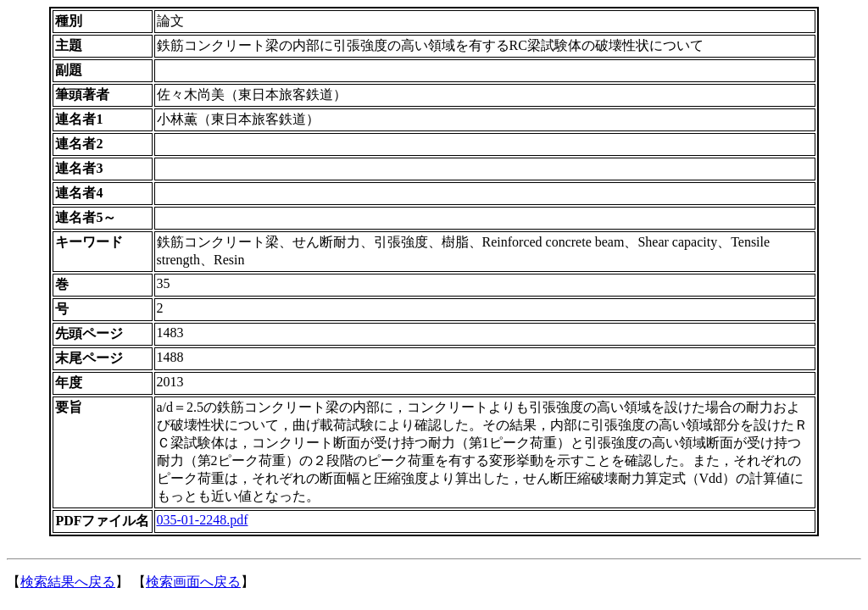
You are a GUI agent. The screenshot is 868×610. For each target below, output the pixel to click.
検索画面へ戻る (193, 582)
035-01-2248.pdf (203, 520)
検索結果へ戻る (68, 582)
